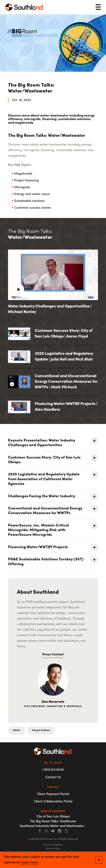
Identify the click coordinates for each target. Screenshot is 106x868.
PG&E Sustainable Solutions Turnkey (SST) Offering (46, 562)
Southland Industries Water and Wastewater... (53, 826)
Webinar (17, 730)
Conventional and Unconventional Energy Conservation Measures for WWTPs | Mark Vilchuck (66, 382)
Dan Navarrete (53, 702)
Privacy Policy (53, 849)
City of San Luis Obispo (53, 817)
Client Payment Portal (53, 794)
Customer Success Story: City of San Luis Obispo (44, 460)
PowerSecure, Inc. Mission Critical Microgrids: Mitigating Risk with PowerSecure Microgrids (38, 530)
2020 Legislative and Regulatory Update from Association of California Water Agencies (44, 479)
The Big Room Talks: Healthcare (53, 821)
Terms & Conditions (53, 845)
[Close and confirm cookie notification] (99, 860)
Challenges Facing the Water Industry (42, 496)
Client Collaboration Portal (53, 802)
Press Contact (53, 655)
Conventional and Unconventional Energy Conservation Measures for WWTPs (45, 511)
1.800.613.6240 (53, 770)
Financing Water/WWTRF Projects (38, 547)
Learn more (30, 863)
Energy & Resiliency (41, 730)
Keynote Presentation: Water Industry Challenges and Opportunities (41, 443)
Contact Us (53, 777)
